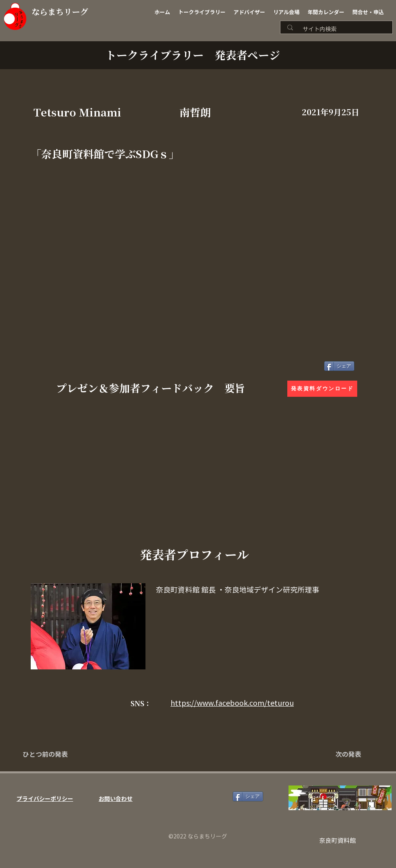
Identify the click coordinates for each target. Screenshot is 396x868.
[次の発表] (341, 755)
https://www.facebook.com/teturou (232, 703)
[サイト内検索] (339, 29)
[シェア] (339, 366)
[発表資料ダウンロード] (322, 389)
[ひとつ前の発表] (49, 755)
